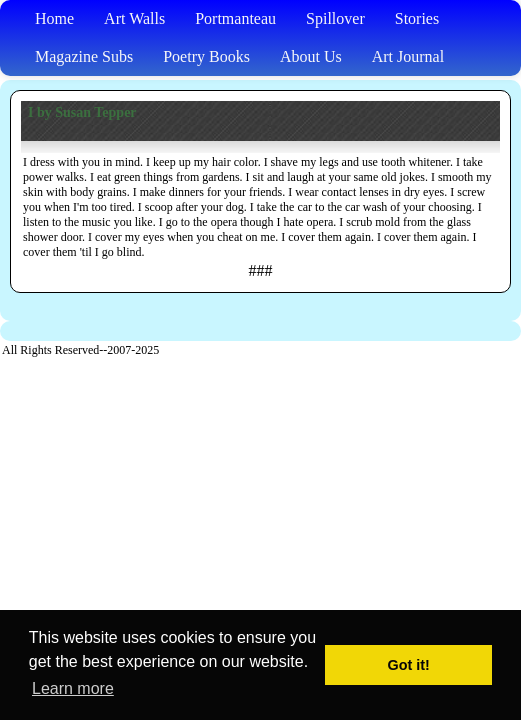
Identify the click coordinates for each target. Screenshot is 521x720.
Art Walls (134, 18)
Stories (417, 18)
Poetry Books (206, 56)
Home (54, 18)
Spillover (335, 18)
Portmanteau (235, 18)
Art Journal (408, 56)
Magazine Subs (84, 56)
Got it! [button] (409, 665)
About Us (311, 56)
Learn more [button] (73, 688)
